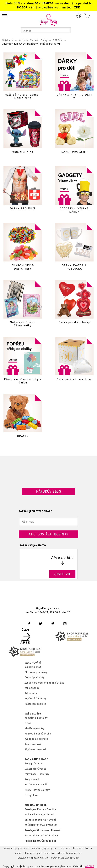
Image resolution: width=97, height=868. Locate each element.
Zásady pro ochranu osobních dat (44, 683)
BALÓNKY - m (32, 785)
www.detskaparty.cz (29, 853)
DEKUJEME (42, 3)
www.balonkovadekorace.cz (63, 853)
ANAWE (90, 866)
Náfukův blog (48, 491)
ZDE (77, 7)
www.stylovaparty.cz (65, 858)
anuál (43, 785)
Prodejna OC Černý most (40, 841)
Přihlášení (79, 16)
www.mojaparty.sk (44, 848)
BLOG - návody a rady (37, 790)
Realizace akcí (33, 744)
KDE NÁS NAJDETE (36, 805)
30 (52, 3)
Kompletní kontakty (36, 718)
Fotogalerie (32, 795)
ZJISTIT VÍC (62, 574)
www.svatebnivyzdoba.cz (76, 848)
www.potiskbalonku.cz (33, 858)
